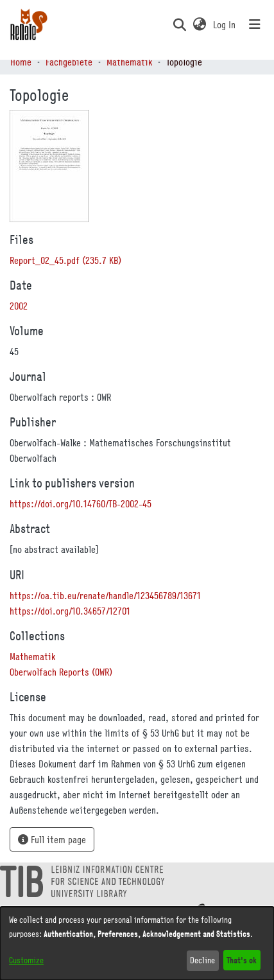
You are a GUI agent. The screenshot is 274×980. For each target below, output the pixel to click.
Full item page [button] (52, 839)
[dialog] (137, 943)
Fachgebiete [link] (69, 62)
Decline (202, 960)
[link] (65, 260)
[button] (179, 24)
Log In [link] (225, 24)
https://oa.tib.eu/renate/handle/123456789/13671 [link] (105, 595)
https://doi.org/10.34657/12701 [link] (70, 611)
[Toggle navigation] (255, 24)
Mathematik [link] (129, 62)
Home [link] (21, 62)
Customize (26, 960)
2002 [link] (19, 306)
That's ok (242, 960)
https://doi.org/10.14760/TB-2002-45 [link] (81, 503)
